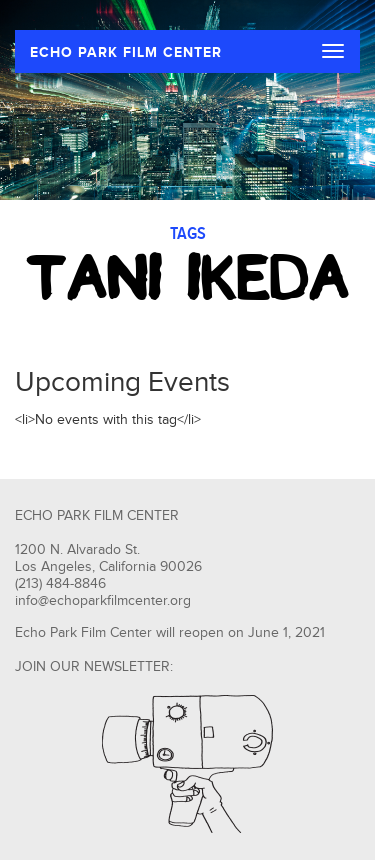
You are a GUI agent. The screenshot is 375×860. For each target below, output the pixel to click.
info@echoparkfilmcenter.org (103, 601)
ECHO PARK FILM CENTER (126, 52)
